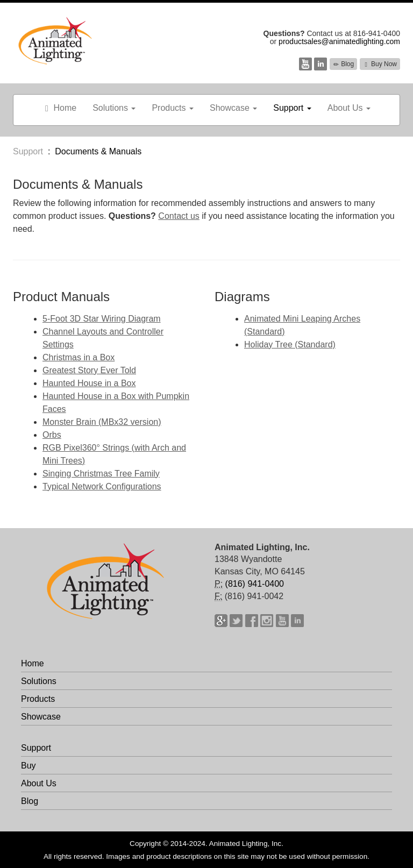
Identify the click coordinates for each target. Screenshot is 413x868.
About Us (349, 108)
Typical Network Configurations (102, 486)
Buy (29, 766)
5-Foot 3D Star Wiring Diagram (102, 319)
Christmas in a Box (79, 357)
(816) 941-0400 (255, 584)
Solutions (114, 108)
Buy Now (380, 64)
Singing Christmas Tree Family (101, 474)
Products (173, 108)
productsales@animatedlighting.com (339, 41)
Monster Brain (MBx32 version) (102, 422)
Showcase (233, 108)
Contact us (179, 216)
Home (59, 108)
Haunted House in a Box (89, 383)
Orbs (52, 435)
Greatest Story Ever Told (89, 370)
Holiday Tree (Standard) (290, 344)
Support (292, 108)
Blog (343, 64)
